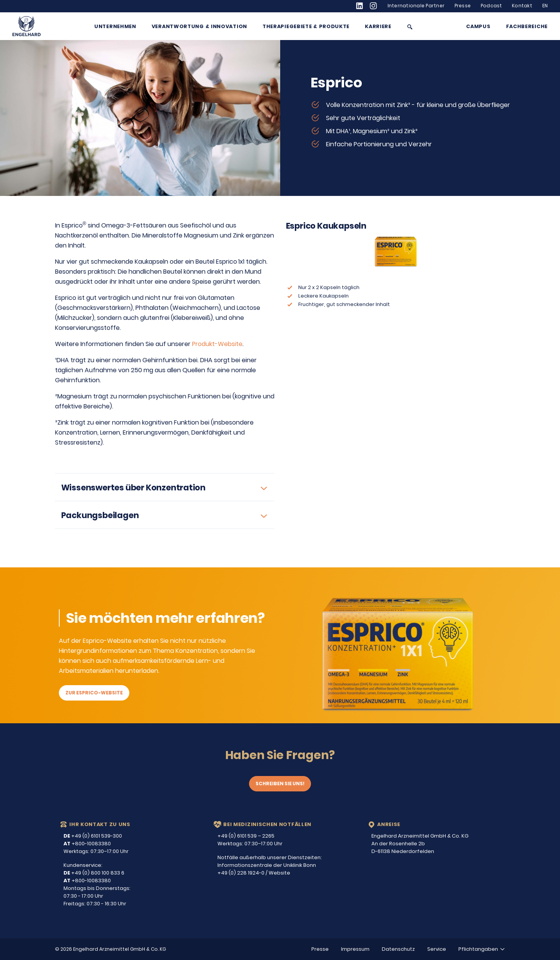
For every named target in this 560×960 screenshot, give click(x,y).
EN (545, 6)
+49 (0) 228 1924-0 (241, 873)
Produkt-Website (217, 344)
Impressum (355, 949)
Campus (478, 27)
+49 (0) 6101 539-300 (93, 836)
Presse (463, 6)
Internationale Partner (416, 6)
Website (279, 873)
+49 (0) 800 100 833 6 (94, 873)
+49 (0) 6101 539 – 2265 (246, 836)
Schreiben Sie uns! (280, 784)
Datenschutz (398, 949)
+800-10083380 (87, 844)
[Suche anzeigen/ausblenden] (410, 27)
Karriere (378, 27)
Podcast (491, 6)
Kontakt (522, 6)
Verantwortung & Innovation (199, 27)
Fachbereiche (527, 27)
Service (437, 949)
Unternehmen (115, 27)
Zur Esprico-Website (94, 693)
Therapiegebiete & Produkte (306, 27)
